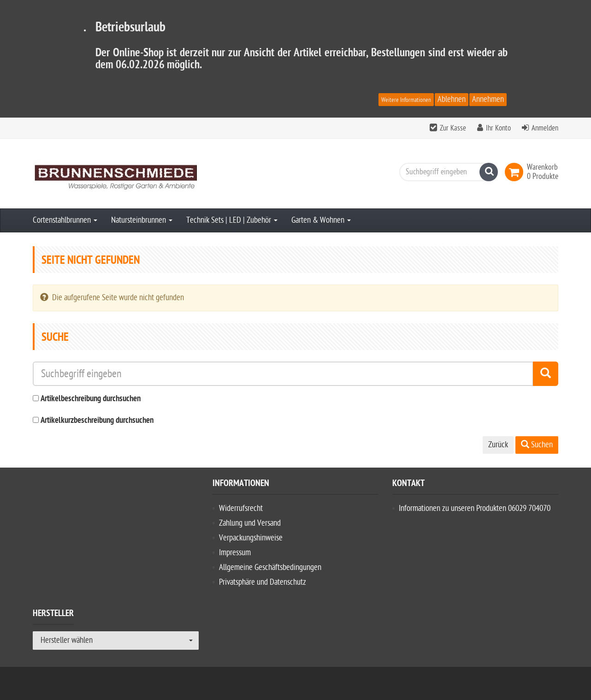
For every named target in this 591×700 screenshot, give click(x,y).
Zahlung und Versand (250, 523)
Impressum (235, 553)
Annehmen (488, 99)
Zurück (498, 445)
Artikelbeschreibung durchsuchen (91, 399)
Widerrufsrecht (241, 508)
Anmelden (545, 128)
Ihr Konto (498, 128)
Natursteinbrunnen (142, 220)
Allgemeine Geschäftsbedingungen (270, 567)
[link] (516, 172)
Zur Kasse (453, 128)
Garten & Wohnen (321, 220)
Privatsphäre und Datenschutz (263, 582)
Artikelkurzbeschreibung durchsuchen (97, 421)
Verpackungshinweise (251, 538)
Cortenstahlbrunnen (65, 220)
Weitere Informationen (406, 100)
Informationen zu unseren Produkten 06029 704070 (475, 508)
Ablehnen (452, 99)
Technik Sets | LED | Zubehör (232, 220)
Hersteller (53, 615)
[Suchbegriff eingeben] (446, 172)
